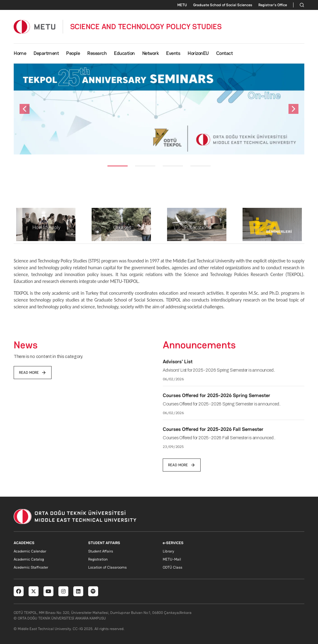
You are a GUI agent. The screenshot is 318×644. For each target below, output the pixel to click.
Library (168, 551)
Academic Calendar (30, 551)
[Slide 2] (145, 166)
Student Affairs (101, 551)
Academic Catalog (29, 559)
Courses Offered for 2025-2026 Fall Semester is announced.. (219, 438)
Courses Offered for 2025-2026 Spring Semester (216, 395)
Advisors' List (178, 362)
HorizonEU (198, 53)
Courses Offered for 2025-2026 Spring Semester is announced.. (222, 404)
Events (173, 53)
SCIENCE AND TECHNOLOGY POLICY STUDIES (146, 27)
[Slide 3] (173, 166)
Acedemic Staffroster (31, 567)
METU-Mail (172, 559)
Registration (98, 559)
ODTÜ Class (173, 567)
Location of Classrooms (107, 567)
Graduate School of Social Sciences (223, 5)
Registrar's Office (273, 5)
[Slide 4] (200, 166)
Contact (225, 53)
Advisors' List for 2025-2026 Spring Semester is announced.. (219, 370)
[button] (25, 109)
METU (182, 5)
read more (33, 373)
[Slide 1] (118, 166)
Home (20, 53)
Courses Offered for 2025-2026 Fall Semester (213, 429)
